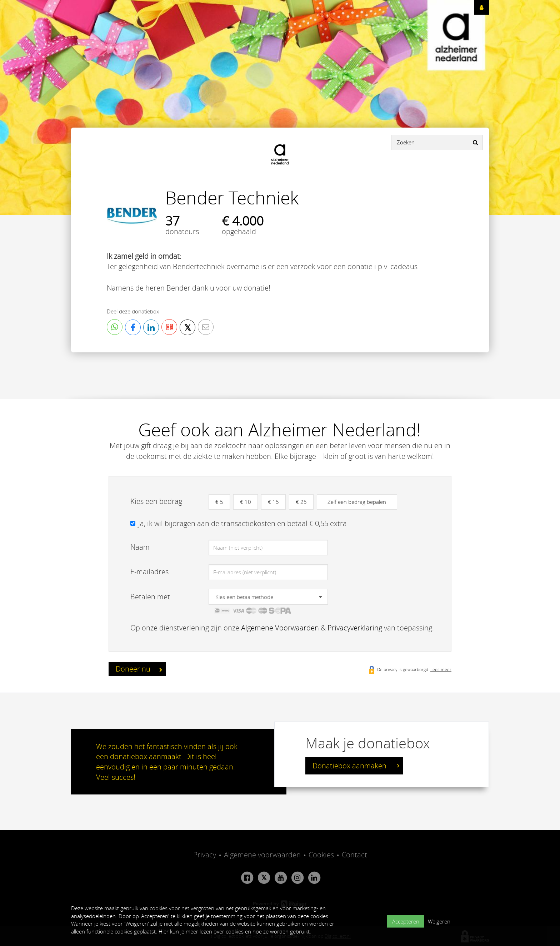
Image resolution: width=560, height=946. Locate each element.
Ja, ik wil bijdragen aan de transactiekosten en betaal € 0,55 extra (242, 523)
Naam (140, 547)
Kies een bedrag (156, 501)
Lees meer (441, 669)
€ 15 (273, 502)
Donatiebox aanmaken (356, 766)
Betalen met (150, 597)
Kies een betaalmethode (244, 597)
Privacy (205, 855)
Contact (354, 855)
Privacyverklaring (355, 628)
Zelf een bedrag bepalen (357, 502)
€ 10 (246, 502)
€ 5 (219, 502)
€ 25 (301, 502)
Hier (164, 931)
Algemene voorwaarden (262, 855)
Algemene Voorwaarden (280, 628)
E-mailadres (149, 572)
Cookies (321, 855)
